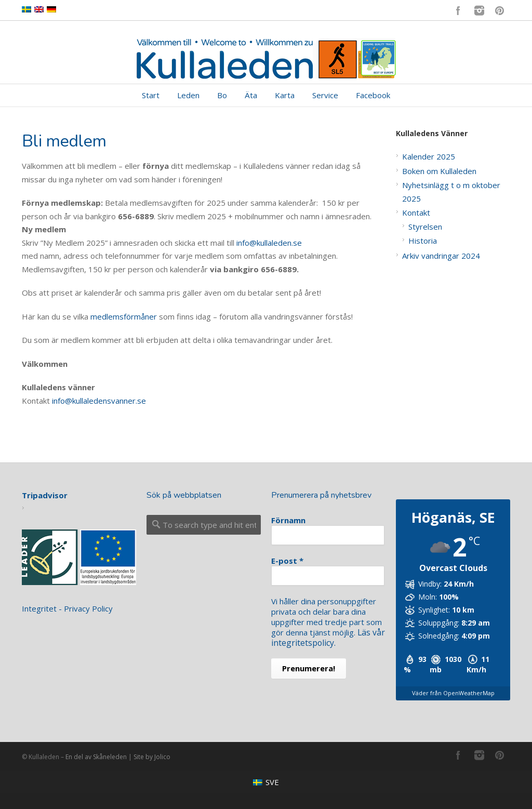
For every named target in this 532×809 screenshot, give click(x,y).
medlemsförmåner (124, 316)
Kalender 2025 (429, 156)
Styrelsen (425, 227)
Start (151, 95)
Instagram (479, 10)
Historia (423, 241)
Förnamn (288, 520)
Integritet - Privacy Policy (67, 608)
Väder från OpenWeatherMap (453, 693)
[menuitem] (266, 782)
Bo (222, 95)
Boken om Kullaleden (439, 171)
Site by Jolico (152, 757)
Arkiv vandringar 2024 (441, 256)
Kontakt (416, 213)
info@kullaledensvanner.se (99, 401)
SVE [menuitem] (272, 782)
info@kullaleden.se (269, 243)
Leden (188, 95)
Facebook (458, 10)
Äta (251, 95)
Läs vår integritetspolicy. (327, 638)
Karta (285, 95)
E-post (287, 561)
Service (325, 95)
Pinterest (500, 10)
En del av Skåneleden (96, 757)
